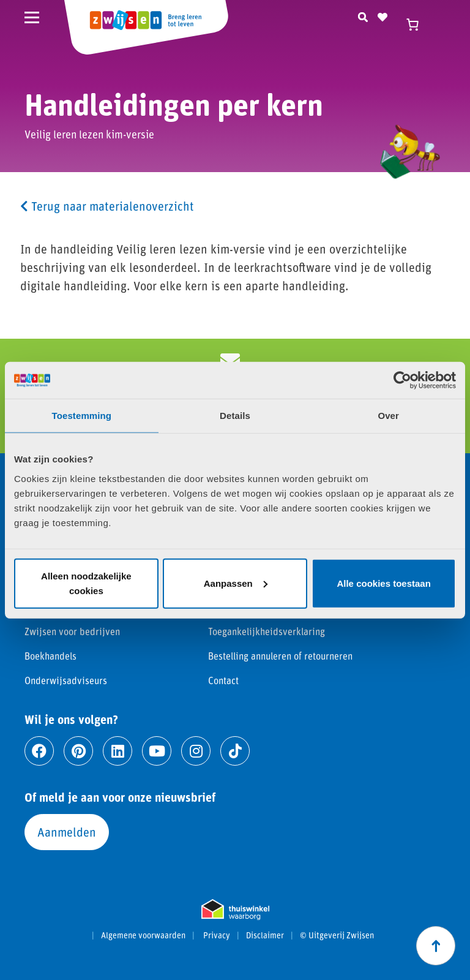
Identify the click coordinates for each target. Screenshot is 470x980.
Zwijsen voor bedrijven (72, 631)
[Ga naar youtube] (157, 751)
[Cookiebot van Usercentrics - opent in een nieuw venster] (402, 380)
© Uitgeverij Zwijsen (337, 935)
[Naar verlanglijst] (382, 15)
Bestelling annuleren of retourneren (280, 656)
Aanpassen (236, 583)
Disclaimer (265, 935)
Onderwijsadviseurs (66, 680)
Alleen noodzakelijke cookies (86, 583)
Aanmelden (67, 832)
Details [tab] (235, 416)
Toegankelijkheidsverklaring (267, 631)
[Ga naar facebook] (39, 751)
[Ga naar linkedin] (117, 751)
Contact (223, 680)
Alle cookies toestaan (383, 583)
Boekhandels (50, 656)
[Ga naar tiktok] (235, 751)
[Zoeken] (363, 15)
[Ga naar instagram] (196, 751)
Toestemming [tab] (82, 416)
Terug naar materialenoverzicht (107, 206)
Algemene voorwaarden (143, 935)
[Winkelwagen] (418, 24)
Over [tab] (388, 416)
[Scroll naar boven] (436, 946)
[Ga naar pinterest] (78, 751)
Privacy (217, 935)
